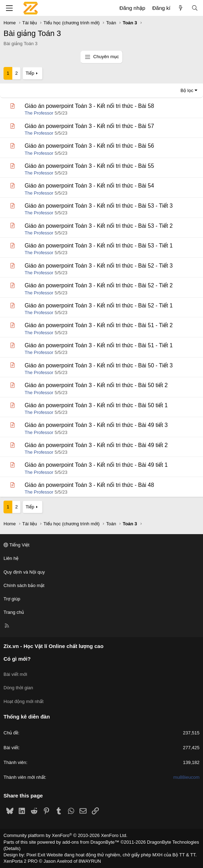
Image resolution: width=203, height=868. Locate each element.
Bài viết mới (15, 674)
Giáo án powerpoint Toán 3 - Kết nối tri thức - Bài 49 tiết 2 (96, 445)
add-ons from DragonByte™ (91, 842)
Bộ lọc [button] (187, 90)
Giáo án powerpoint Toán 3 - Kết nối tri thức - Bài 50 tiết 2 (96, 385)
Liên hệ (11, 558)
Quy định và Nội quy (24, 572)
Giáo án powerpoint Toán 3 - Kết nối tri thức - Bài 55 (89, 166)
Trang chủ (14, 612)
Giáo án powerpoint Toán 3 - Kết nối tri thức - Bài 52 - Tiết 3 (99, 266)
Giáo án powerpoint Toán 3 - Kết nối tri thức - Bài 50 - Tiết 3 (99, 365)
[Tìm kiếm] (195, 8)
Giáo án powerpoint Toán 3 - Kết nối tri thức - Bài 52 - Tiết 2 (99, 285)
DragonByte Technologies (173, 842)
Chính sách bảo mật (24, 585)
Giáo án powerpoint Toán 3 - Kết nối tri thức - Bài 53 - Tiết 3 (99, 206)
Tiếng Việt (17, 545)
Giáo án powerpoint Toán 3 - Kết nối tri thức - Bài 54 (89, 186)
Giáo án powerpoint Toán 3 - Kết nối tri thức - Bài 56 (89, 146)
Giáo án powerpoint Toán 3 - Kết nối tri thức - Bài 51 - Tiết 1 (99, 345)
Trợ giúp (12, 599)
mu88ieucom (186, 777)
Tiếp (30, 73)
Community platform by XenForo (65, 835)
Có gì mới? (17, 659)
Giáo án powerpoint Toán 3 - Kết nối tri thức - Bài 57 (89, 126)
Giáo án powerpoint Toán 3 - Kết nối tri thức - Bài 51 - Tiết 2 (99, 325)
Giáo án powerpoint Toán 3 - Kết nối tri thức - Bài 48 (89, 485)
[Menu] (9, 8)
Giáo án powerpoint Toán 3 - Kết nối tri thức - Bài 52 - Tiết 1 (99, 305)
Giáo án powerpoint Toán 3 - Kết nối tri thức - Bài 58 (89, 106)
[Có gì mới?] (181, 8)
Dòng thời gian (18, 688)
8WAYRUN (90, 861)
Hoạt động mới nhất (24, 701)
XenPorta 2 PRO (21, 861)
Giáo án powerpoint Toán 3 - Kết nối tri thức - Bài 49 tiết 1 (96, 465)
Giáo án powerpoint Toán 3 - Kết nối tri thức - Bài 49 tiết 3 (96, 425)
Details (12, 848)
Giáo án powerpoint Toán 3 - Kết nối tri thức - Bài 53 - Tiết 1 (99, 246)
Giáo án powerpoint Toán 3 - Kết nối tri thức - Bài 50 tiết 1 (96, 405)
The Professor (39, 113)
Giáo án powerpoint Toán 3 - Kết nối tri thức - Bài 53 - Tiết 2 (99, 226)
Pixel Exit (36, 855)
